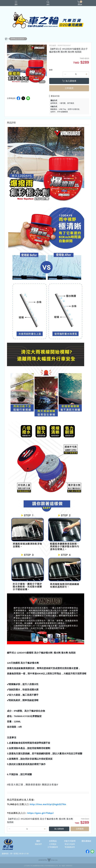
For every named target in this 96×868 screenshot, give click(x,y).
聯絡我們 (38, 844)
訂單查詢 (53, 844)
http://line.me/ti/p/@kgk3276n (48, 804)
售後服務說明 (70, 847)
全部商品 (53, 841)
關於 (38, 841)
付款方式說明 (70, 841)
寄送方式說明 (70, 844)
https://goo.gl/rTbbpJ (40, 813)
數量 (51, 70)
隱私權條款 (86, 841)
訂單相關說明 (53, 847)
